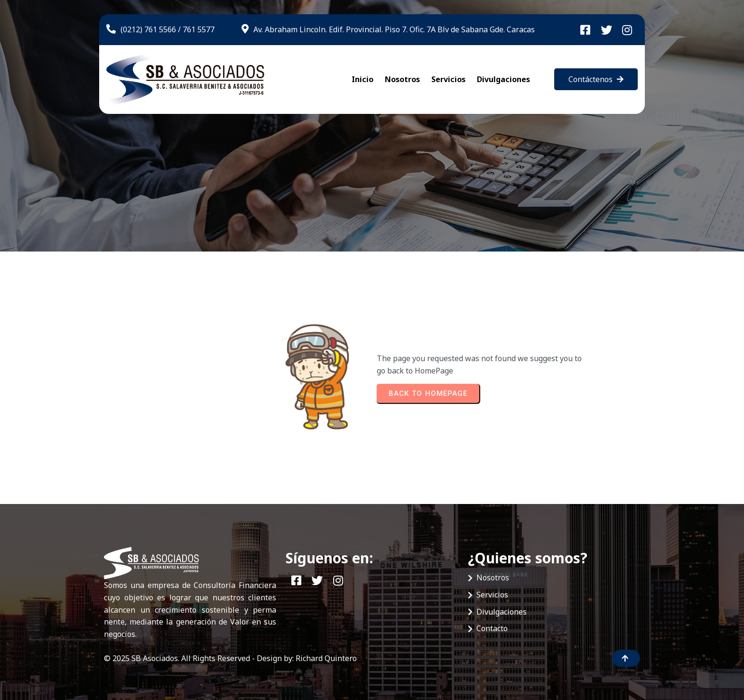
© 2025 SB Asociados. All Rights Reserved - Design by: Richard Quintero (230, 658)
